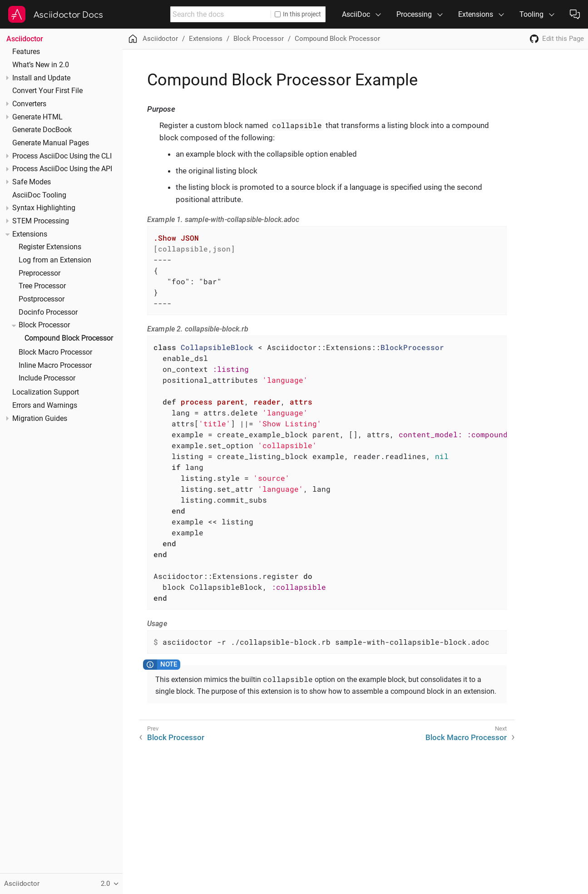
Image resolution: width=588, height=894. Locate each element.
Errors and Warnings (45, 405)
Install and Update (41, 78)
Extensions (30, 234)
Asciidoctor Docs (68, 15)
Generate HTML (37, 117)
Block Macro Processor (55, 352)
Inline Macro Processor (55, 366)
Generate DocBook (42, 130)
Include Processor (47, 378)
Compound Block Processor (69, 338)
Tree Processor (42, 286)
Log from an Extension (55, 260)
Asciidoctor (25, 39)
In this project (298, 14)
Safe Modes (32, 182)
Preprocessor (40, 273)
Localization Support (46, 392)
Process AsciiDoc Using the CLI (62, 156)
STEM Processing (41, 221)
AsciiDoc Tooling (39, 195)
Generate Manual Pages (51, 143)
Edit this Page (563, 39)
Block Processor (44, 325)
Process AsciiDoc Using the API (62, 169)
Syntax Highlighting (44, 208)
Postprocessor (42, 299)
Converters (29, 104)
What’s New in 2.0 (41, 65)
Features (26, 52)
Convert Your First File (47, 91)
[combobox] (221, 14)
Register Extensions (50, 247)
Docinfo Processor (48, 312)
